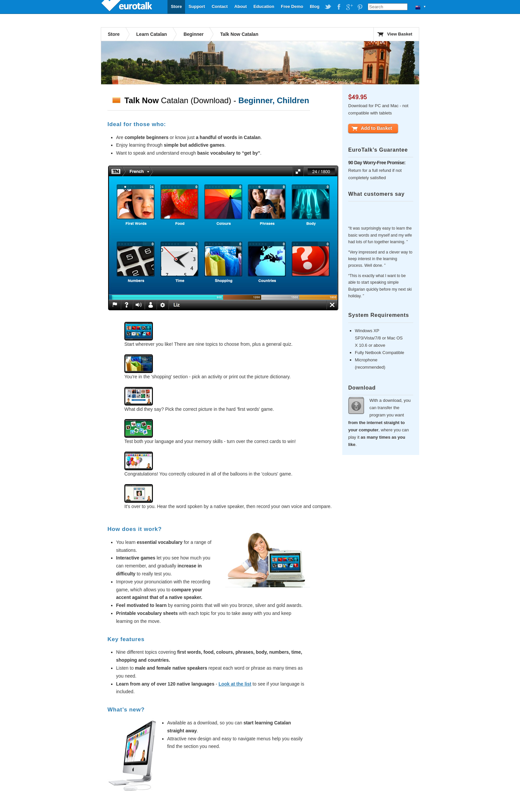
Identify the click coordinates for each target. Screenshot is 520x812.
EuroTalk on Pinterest (360, 7)
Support (197, 6)
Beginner (194, 34)
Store (176, 6)
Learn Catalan (152, 34)
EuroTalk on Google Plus (349, 7)
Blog (315, 6)
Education (264, 6)
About (241, 6)
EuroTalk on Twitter (328, 7)
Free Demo (292, 6)
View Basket (400, 34)
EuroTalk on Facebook (339, 7)
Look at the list (235, 684)
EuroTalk (127, 7)
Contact (220, 6)
